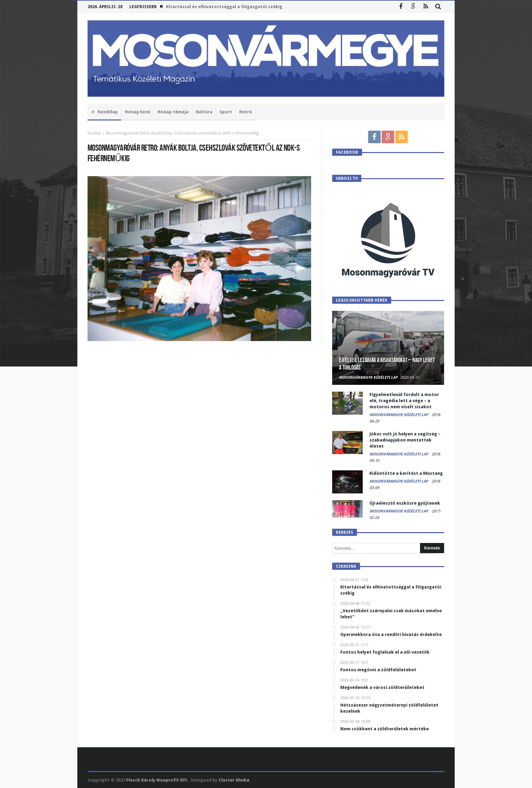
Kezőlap (94, 133)
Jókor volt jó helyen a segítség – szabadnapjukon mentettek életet (405, 440)
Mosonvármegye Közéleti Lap (368, 378)
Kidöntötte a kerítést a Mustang (406, 473)
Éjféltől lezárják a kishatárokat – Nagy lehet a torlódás (387, 364)
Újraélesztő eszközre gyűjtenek (405, 503)
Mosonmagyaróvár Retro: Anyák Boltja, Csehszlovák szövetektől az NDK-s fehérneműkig (182, 133)
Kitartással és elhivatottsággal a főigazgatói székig (224, 7)
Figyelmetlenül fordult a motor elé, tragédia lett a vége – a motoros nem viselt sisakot (404, 401)
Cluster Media (234, 780)
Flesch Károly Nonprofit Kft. (157, 780)
